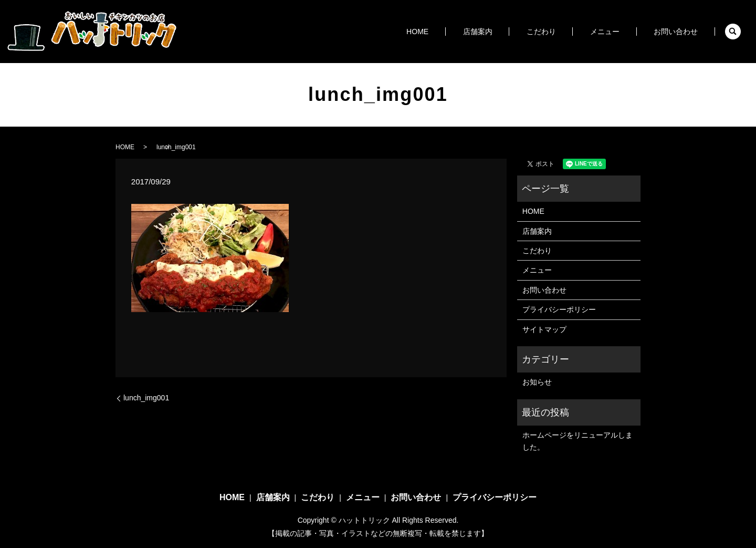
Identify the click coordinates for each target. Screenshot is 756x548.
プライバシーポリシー (559, 309)
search (733, 32)
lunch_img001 (146, 398)
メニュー (617, 31)
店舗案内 (510, 31)
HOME (460, 31)
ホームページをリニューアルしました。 (577, 441)
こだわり (564, 31)
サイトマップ (544, 329)
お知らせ (537, 382)
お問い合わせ (680, 31)
